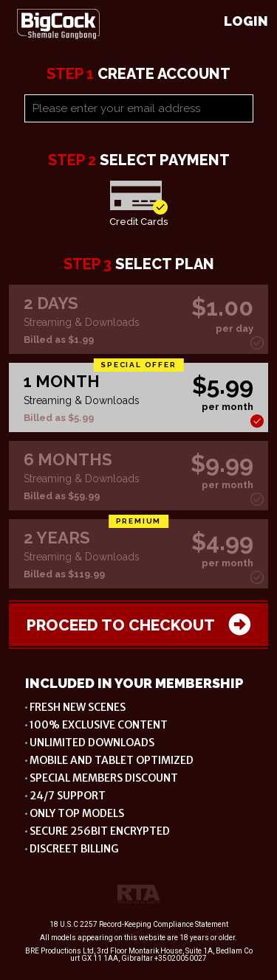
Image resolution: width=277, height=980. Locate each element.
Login (246, 21)
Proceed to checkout (139, 625)
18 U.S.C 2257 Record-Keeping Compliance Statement (139, 924)
